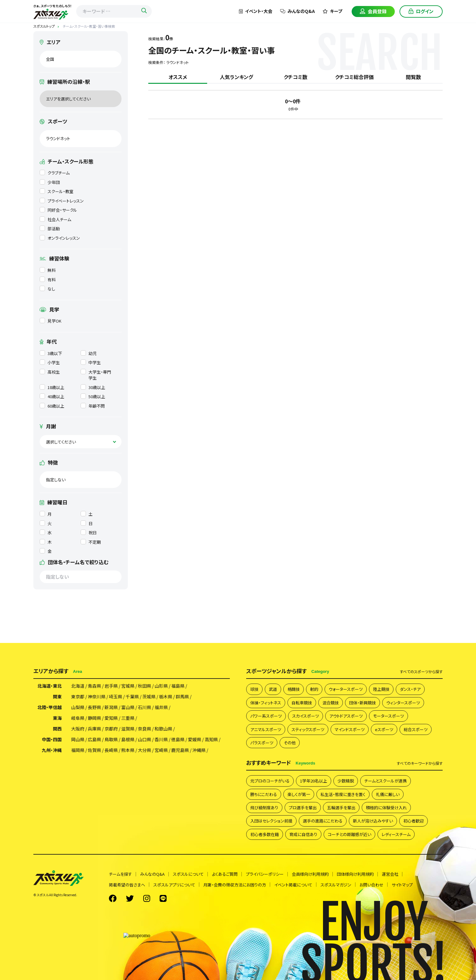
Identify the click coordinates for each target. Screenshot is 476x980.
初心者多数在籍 (265, 834)
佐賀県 (94, 750)
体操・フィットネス (266, 703)
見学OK (51, 321)
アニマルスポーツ (266, 729)
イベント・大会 (256, 11)
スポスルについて (188, 874)
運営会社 (390, 874)
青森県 (94, 686)
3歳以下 (51, 353)
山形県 (161, 686)
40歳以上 (52, 396)
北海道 (78, 686)
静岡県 (94, 718)
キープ (332, 11)
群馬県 (182, 696)
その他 (290, 743)
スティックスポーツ (308, 729)
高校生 (50, 372)
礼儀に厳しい (388, 794)
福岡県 (78, 750)
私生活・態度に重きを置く (343, 794)
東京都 (78, 696)
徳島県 (178, 739)
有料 (48, 280)
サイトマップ (402, 885)
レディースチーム (396, 834)
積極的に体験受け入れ (386, 808)
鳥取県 (111, 739)
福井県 (161, 707)
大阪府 (78, 729)
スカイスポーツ (306, 716)
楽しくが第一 (299, 794)
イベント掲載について (293, 885)
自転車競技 (302, 703)
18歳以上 (52, 387)
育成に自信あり (303, 834)
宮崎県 (161, 750)
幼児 (89, 353)
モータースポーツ (388, 716)
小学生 (50, 362)
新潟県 (111, 707)
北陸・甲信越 (50, 707)
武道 (273, 689)
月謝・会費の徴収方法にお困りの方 (235, 885)
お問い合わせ (371, 885)
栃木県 (166, 696)
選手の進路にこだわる (323, 821)
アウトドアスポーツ (346, 716)
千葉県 (132, 696)
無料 (48, 270)
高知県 (211, 739)
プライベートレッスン (62, 201)
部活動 (50, 229)
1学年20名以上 (314, 781)
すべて (421, 672)
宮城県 (128, 686)
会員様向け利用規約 (310, 874)
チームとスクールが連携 (385, 781)
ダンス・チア (410, 689)
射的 (314, 689)
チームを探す (120, 874)
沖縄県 (199, 750)
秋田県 (144, 686)
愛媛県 (195, 739)
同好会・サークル (58, 210)
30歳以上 (93, 387)
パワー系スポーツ (266, 716)
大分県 (144, 750)
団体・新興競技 (363, 703)
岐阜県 (78, 718)
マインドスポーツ (350, 729)
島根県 (128, 739)
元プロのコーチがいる (270, 781)
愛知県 (111, 718)
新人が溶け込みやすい (373, 821)
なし (47, 289)
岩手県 (111, 686)
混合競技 (331, 703)
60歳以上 (52, 406)
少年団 (50, 182)
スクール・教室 (57, 191)
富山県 (128, 707)
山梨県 (78, 707)
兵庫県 (94, 729)
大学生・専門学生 (96, 375)
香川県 (161, 739)
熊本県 (128, 750)
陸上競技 (381, 689)
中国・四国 (52, 739)
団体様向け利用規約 (355, 874)
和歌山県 (163, 729)
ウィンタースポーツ (403, 703)
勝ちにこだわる (264, 794)
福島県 (178, 686)
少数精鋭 (346, 781)
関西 (57, 729)
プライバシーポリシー (265, 874)
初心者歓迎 (414, 821)
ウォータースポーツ (346, 689)
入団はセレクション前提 (271, 821)
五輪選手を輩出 (341, 808)
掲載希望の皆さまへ (127, 885)
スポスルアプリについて (174, 885)
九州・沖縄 (52, 750)
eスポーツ (384, 729)
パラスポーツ (262, 743)
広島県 (94, 739)
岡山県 (78, 739)
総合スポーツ (416, 729)
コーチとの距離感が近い (349, 834)
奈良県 (144, 729)
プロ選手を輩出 (303, 808)
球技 (254, 689)
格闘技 (294, 689)
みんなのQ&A (297, 11)
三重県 (128, 718)
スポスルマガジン (336, 885)
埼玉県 (116, 696)
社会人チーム (55, 219)
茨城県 (149, 696)
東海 (57, 718)
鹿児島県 (180, 750)
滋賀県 (128, 729)
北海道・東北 (50, 686)
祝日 (89, 533)
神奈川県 (97, 696)
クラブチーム (55, 173)
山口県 (144, 739)
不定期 (91, 542)
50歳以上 (93, 396)
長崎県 (111, 750)
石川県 (144, 707)
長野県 (94, 707)
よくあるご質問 (225, 874)
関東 (57, 696)
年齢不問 (93, 406)
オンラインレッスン (60, 238)
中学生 (91, 362)
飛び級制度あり (264, 808)
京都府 (111, 729)
